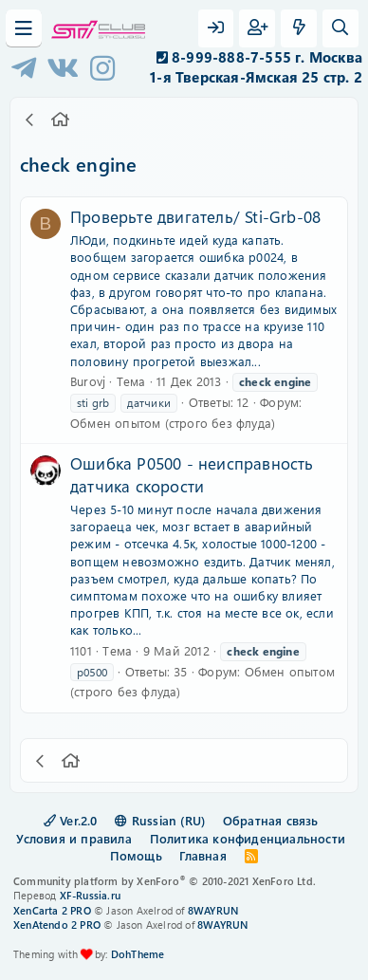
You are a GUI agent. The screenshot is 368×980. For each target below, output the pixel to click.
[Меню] (24, 28)
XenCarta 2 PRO (52, 910)
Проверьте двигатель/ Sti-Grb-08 (195, 216)
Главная (202, 855)
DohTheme (138, 954)
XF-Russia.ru (90, 895)
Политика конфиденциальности (248, 838)
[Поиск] (340, 28)
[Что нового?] (299, 28)
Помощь (136, 855)
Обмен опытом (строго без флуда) (173, 423)
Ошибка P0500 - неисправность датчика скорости (192, 474)
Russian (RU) (160, 820)
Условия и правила (74, 838)
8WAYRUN (213, 910)
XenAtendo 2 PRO (57, 925)
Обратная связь (271, 820)
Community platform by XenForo (165, 881)
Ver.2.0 (71, 820)
